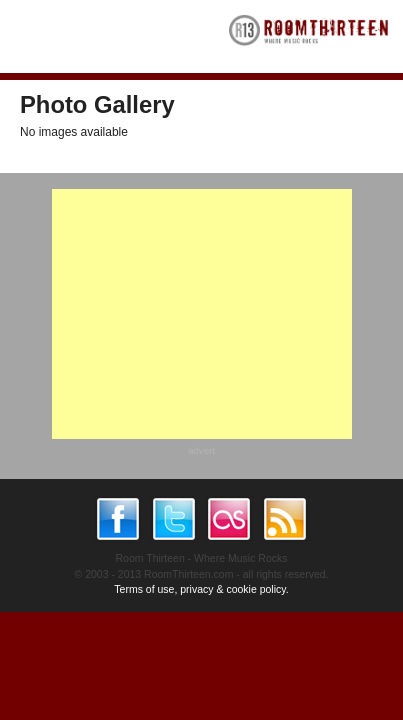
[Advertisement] (202, 314)
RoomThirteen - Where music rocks (309, 36)
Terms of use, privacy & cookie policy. (201, 589)
